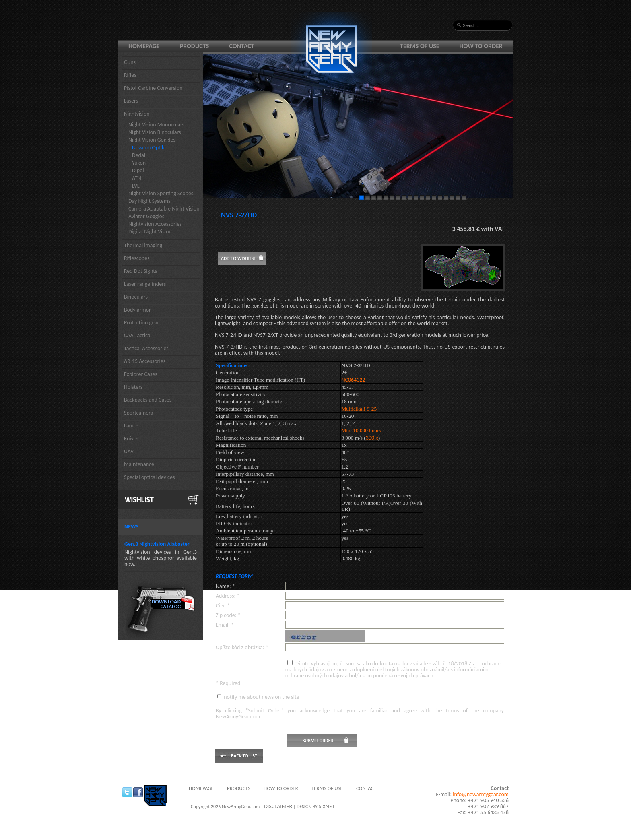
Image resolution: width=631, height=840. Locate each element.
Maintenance (139, 464)
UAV (129, 451)
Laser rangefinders (145, 284)
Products (195, 46)
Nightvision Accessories (155, 224)
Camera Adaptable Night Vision (164, 209)
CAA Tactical (138, 335)
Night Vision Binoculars (155, 132)
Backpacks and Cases (148, 400)
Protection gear (141, 323)
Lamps (131, 426)
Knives (131, 439)
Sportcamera (139, 413)
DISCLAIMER (278, 806)
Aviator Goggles (146, 216)
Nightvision (137, 114)
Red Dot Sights (140, 271)
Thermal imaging (143, 245)
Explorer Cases (141, 374)
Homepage (144, 46)
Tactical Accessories (146, 348)
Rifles (130, 75)
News (131, 527)
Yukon (139, 163)
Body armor (137, 310)
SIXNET (327, 806)
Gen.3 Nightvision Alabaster (157, 544)
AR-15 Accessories (145, 361)
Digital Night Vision (150, 232)
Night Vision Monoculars (156, 125)
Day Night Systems (149, 201)
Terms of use (420, 46)
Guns (130, 62)
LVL (136, 186)
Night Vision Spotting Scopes (161, 193)
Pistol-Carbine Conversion (153, 88)
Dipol (138, 170)
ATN (137, 178)
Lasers (131, 101)
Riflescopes (137, 258)
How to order (481, 46)
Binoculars (136, 297)
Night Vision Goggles (152, 140)
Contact (241, 46)
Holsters (133, 387)
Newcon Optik (148, 148)
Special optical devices (150, 477)
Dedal (139, 155)
